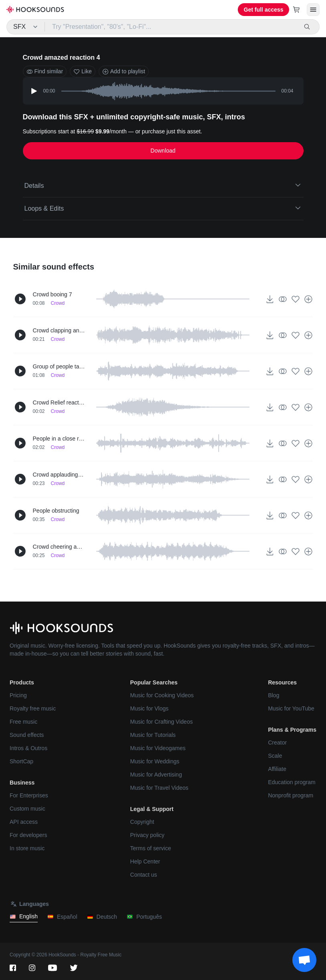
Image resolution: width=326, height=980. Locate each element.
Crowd (58, 303)
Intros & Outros (28, 748)
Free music (23, 722)
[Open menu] (313, 10)
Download (163, 151)
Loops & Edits (163, 208)
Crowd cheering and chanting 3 (59, 547)
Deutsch (102, 917)
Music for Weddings (155, 761)
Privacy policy (148, 835)
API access (24, 822)
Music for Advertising (156, 775)
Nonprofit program (291, 795)
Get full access (264, 10)
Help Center (145, 861)
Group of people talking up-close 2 (59, 366)
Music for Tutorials (153, 735)
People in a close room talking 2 (59, 439)
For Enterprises (29, 795)
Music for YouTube (291, 708)
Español (62, 917)
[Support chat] (304, 960)
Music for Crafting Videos (162, 722)
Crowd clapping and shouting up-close (59, 330)
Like (83, 71)
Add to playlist (124, 71)
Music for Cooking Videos (162, 695)
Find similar (45, 71)
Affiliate (277, 769)
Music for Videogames (158, 748)
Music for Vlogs (150, 708)
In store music (27, 848)
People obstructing (56, 511)
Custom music (27, 809)
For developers (28, 835)
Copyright (142, 822)
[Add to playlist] (308, 299)
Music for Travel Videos (159, 788)
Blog (273, 695)
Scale (275, 756)
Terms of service (151, 848)
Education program (292, 782)
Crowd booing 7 (53, 294)
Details (163, 185)
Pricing (18, 695)
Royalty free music (33, 708)
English (24, 917)
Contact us (144, 875)
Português (144, 917)
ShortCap (21, 761)
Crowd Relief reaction (59, 402)
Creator (277, 743)
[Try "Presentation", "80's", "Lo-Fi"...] (171, 27)
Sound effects (27, 735)
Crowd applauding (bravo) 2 (59, 475)
